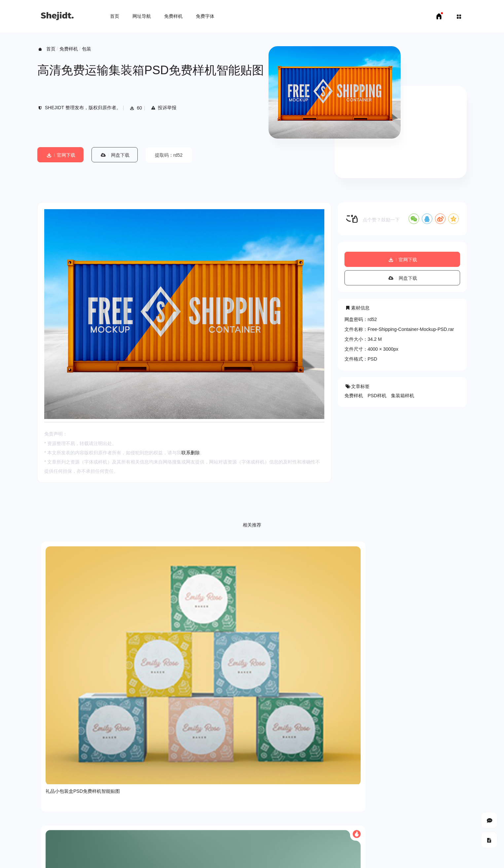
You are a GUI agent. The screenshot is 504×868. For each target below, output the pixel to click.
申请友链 (137, 858)
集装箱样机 (403, 396)
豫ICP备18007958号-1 (444, 838)
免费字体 (205, 16)
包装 (87, 49)
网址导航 (142, 16)
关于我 (44, 815)
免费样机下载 (76, 858)
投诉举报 (163, 108)
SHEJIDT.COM (383, 839)
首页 (115, 16)
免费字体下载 (108, 858)
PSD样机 (377, 396)
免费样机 (173, 16)
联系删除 (191, 453)
